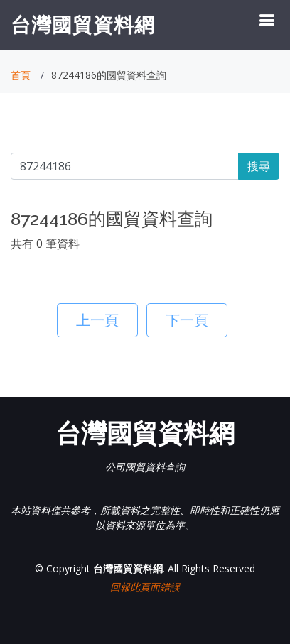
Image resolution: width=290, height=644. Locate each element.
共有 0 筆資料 (45, 244)
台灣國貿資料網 (83, 24)
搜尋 (259, 166)
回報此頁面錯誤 (145, 587)
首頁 (21, 75)
